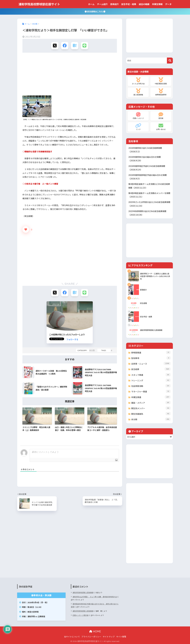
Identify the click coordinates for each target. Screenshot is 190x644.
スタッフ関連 (151, 375)
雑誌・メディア (151, 403)
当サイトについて (72, 637)
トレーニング (151, 380)
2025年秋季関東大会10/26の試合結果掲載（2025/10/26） (147, 213)
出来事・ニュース (151, 363)
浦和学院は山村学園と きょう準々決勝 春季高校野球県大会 (95, 597)
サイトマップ (109, 637)
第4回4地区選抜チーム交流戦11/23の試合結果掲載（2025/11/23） (149, 186)
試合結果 (151, 369)
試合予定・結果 (129, 4)
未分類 (92, 350)
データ (168, 4)
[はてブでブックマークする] (75, 46)
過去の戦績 (144, 4)
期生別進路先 (151, 414)
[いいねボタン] (26, 229)
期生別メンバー (151, 408)
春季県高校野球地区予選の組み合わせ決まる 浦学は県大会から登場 (95, 605)
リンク (138, 127)
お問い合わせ (161, 127)
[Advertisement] (70, 75)
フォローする (72, 339)
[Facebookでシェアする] (65, 46)
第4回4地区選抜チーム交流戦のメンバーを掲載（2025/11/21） (149, 195)
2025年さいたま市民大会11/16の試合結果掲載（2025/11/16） (149, 204)
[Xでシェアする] (55, 46)
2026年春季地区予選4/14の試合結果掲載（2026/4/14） (147, 168)
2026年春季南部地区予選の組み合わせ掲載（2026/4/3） (148, 177)
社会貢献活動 (151, 386)
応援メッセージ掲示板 (80, 615)
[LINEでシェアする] (85, 46)
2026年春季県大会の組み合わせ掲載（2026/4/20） (145, 159)
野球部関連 (151, 352)
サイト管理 (121, 637)
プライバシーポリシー (91, 637)
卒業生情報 (157, 4)
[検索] (170, 61)
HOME (95, 631)
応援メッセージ (138, 116)
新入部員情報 (138, 92)
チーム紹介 (102, 4)
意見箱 (161, 116)
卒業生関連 (151, 397)
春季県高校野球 (161, 92)
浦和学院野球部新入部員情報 (83, 592)
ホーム (91, 4)
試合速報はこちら (95, 11)
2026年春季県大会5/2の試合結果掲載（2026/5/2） (145, 150)
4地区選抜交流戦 (161, 81)
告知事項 (151, 358)
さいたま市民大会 (138, 81)
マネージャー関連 (151, 391)
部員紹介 (115, 4)
